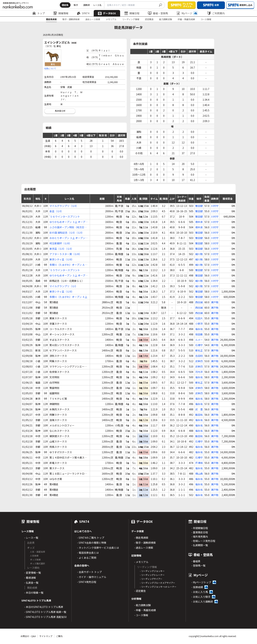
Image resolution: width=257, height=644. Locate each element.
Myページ (187, 13)
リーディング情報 (131, 19)
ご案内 (59, 636)
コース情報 (206, 19)
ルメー (199, 340)
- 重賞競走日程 (200, 532)
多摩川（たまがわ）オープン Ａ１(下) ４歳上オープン (68, 265)
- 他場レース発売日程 (203, 541)
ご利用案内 (216, 13)
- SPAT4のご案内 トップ (91, 538)
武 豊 (199, 409)
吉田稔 (199, 356)
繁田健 (199, 206)
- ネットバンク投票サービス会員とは (98, 548)
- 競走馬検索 (141, 538)
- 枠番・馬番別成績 (145, 610)
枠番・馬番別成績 (186, 19)
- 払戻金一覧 (31, 583)
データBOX (107, 13)
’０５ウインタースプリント (65, 270)
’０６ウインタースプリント (65, 217)
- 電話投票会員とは (88, 553)
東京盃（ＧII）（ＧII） (61, 249)
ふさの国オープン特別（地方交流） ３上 (67, 227)
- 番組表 (196, 561)
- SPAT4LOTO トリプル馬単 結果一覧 (45, 612)
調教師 (87, 5)
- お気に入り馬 (200, 592)
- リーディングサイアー (151, 579)
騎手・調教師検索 (71, 19)
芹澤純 (199, 463)
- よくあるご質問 (87, 558)
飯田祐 (199, 415)
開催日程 (132, 13)
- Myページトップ (201, 582)
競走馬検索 (51, 19)
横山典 (199, 474)
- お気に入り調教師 (202, 602)
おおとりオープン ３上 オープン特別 (69, 238)
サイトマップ (46, 636)
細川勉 (199, 254)
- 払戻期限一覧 (200, 545)
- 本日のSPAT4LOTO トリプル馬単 (44, 607)
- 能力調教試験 (143, 605)
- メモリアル (141, 562)
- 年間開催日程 (200, 528)
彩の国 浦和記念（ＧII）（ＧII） (67, 233)
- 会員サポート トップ (89, 572)
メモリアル (111, 19)
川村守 (215, 206)
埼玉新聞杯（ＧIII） (61, 243)
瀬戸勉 (215, 302)
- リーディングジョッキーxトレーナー (158, 587)
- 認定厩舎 (140, 591)
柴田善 (199, 334)
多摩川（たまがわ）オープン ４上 (68, 297)
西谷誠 (199, 302)
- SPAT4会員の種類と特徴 (92, 543)
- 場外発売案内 (200, 537)
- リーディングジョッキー (152, 571)
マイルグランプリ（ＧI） (64, 286)
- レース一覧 (31, 538)
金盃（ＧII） (56, 211)
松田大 (199, 318)
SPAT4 (83, 13)
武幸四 (199, 361)
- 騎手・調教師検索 (145, 543)
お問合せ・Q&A (28, 636)
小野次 (199, 324)
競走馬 (65, 5)
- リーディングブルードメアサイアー (158, 583)
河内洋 (199, 372)
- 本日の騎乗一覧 (34, 593)
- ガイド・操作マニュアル (92, 577)
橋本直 (199, 222)
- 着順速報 (30, 578)
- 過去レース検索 (144, 548)
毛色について (50, 68)
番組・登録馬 (158, 13)
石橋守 (199, 345)
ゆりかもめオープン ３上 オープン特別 (69, 222)
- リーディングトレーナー (152, 575)
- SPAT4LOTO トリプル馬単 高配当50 (45, 617)
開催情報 (61, 13)
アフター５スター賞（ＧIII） (65, 254)
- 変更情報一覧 (33, 573)
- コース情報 (141, 615)
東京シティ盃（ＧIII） (62, 259)
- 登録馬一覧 (198, 565)
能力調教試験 (166, 19)
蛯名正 (199, 350)
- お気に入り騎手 (201, 597)
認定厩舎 (149, 19)
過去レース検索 (93, 19)
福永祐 (199, 329)
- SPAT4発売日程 (87, 582)
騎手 (76, 5)
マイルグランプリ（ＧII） (64, 206)
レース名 (97, 5)
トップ (39, 13)
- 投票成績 (197, 587)
